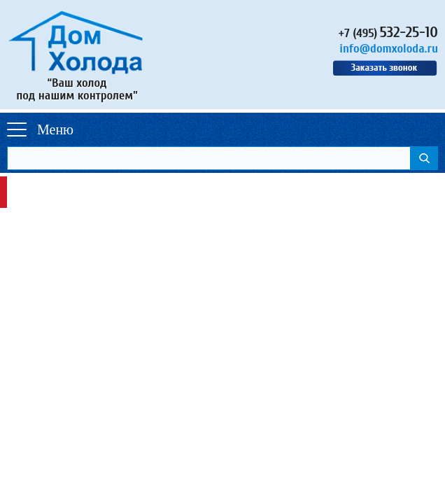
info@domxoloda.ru (389, 49)
